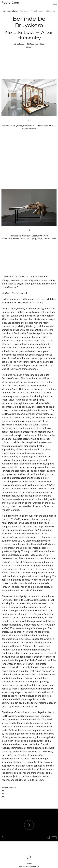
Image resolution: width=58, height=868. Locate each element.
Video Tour (51, 11)
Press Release (37, 11)
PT (3, 794)
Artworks (24, 11)
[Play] (3, 838)
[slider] (26, 838)
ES (3, 797)
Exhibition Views (10, 11)
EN (3, 791)
